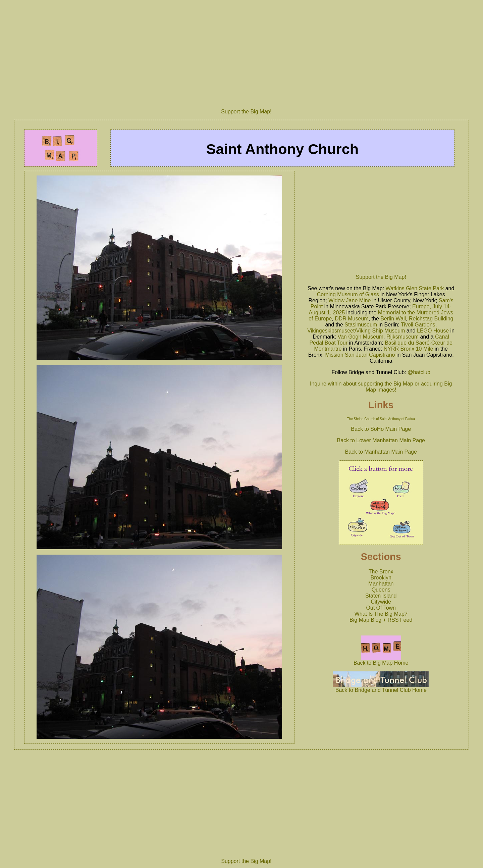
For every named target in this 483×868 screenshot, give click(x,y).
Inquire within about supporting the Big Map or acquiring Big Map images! (381, 387)
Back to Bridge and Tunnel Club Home (381, 688)
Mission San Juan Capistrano (360, 355)
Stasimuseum (361, 325)
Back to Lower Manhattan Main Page (381, 440)
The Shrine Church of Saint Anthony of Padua (381, 419)
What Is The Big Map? (381, 614)
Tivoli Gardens (418, 325)
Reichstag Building (431, 319)
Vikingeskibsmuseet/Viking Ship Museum (356, 331)
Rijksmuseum (402, 337)
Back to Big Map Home (381, 660)
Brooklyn (381, 578)
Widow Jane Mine (350, 300)
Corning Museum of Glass (348, 294)
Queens (381, 590)
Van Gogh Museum (360, 337)
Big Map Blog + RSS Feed (381, 620)
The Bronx (381, 572)
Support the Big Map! (246, 112)
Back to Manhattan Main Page (381, 452)
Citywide (381, 602)
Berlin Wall (393, 319)
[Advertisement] (246, 52)
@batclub (419, 372)
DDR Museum (352, 319)
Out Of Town (381, 608)
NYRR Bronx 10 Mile (409, 349)
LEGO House (433, 331)
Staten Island (381, 596)
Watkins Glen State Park (415, 288)
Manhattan (381, 584)
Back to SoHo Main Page (381, 429)
